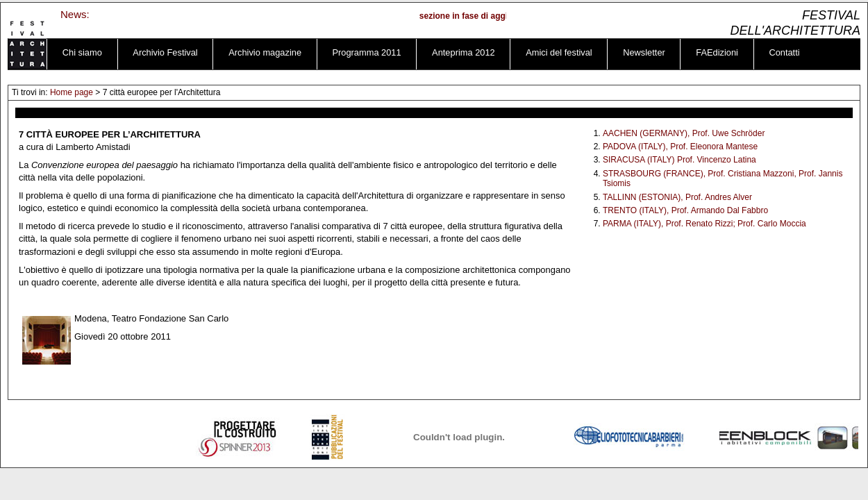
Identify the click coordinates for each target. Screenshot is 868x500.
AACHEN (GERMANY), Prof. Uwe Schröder (684, 133)
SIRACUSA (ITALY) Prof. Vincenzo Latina (679, 160)
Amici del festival (559, 52)
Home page (72, 92)
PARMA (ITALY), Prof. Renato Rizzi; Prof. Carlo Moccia (704, 224)
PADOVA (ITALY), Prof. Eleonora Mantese (680, 147)
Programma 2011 (367, 52)
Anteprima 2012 (464, 52)
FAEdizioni (717, 52)
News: (75, 14)
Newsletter (644, 52)
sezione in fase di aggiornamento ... (493, 16)
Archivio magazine (265, 52)
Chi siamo (82, 52)
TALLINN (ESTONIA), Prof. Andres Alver (677, 197)
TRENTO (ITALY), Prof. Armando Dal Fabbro (685, 210)
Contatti (784, 52)
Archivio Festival (165, 52)
